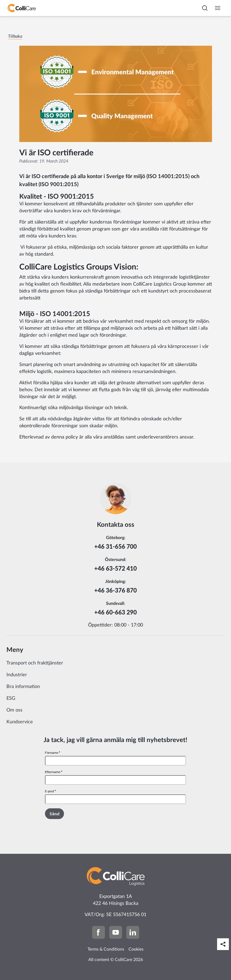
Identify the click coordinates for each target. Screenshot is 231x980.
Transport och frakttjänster (35, 663)
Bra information (23, 687)
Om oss (14, 710)
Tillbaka (15, 36)
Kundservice (20, 722)
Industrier (17, 675)
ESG (11, 698)
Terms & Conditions (106, 949)
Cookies (136, 949)
